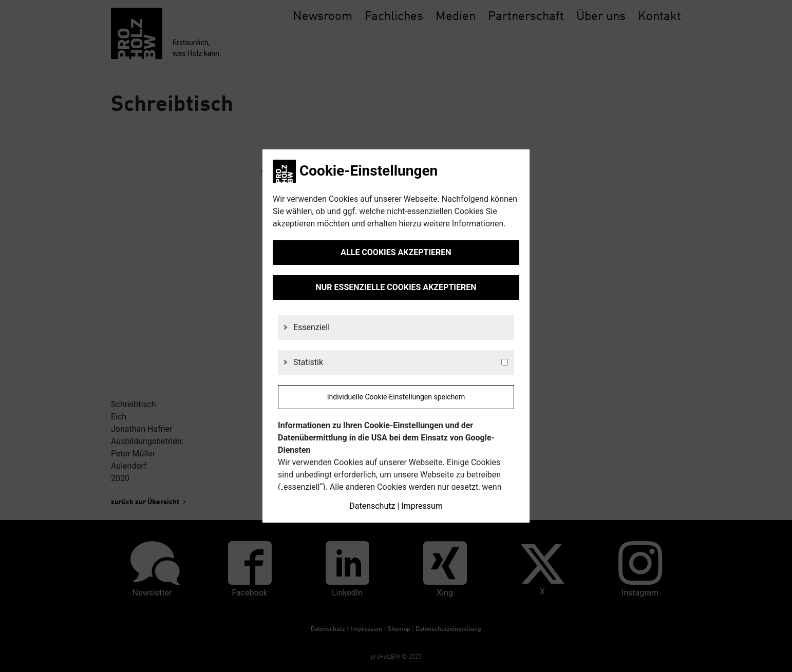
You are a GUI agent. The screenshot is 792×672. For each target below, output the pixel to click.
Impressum (422, 506)
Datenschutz (372, 506)
